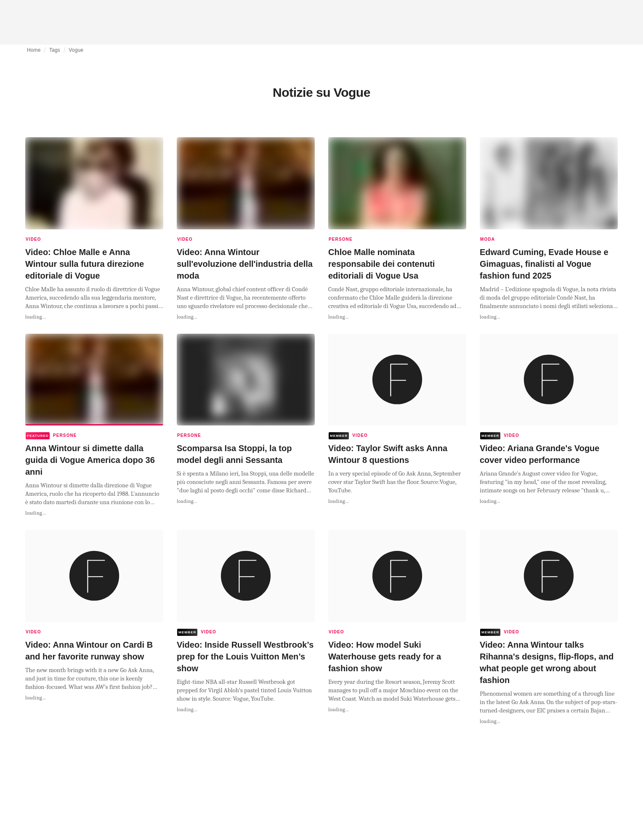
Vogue (76, 50)
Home (34, 50)
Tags (55, 50)
